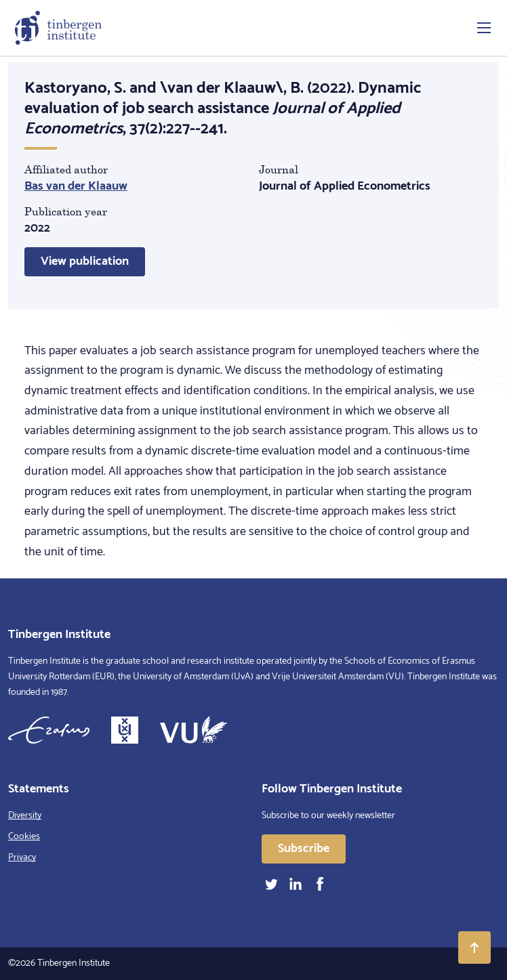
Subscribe (304, 849)
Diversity (25, 816)
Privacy (22, 858)
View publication (85, 261)
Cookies (24, 837)
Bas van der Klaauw (76, 186)
